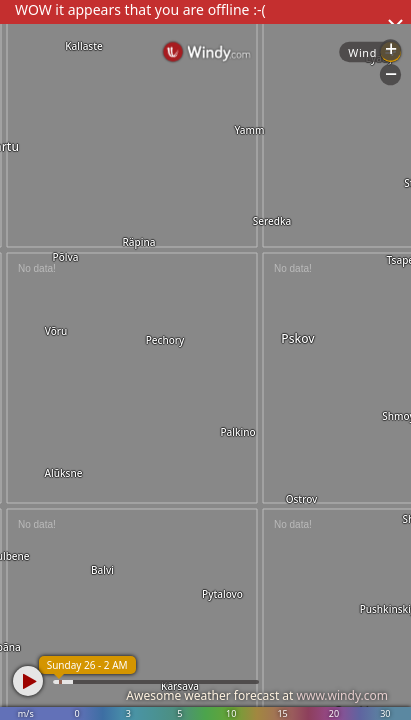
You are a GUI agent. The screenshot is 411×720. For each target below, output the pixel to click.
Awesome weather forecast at (257, 695)
